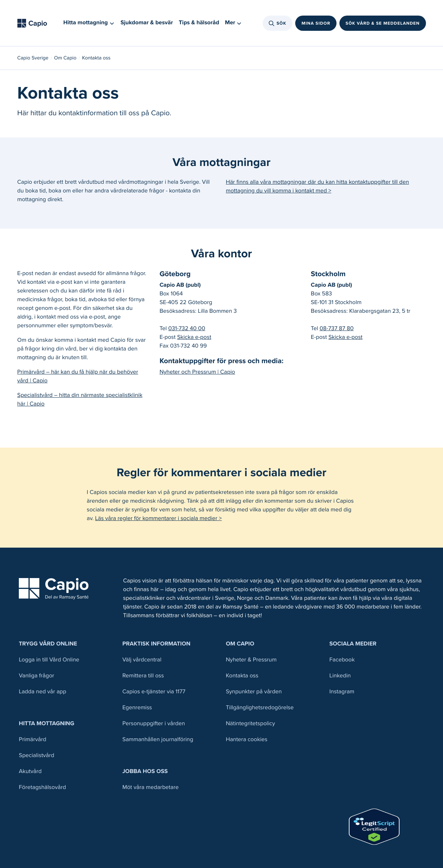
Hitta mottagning (47, 724)
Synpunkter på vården (254, 692)
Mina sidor (316, 23)
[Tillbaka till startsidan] (35, 23)
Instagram (342, 692)
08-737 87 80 (337, 329)
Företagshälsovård (42, 787)
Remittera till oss (143, 676)
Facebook (342, 660)
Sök (278, 23)
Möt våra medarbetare (151, 787)
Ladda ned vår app (43, 692)
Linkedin (340, 676)
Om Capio (65, 58)
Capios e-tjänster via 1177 (154, 692)
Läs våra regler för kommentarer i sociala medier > (159, 518)
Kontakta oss (242, 676)
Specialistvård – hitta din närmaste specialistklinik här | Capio (80, 400)
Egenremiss (137, 708)
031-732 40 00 (187, 329)
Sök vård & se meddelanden (383, 23)
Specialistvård (37, 755)
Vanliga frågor (37, 676)
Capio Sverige (33, 58)
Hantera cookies (247, 740)
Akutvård (30, 771)
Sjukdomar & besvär (147, 23)
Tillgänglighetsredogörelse (260, 708)
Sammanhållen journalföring (158, 740)
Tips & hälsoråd (199, 23)
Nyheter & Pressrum (251, 660)
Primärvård (33, 740)
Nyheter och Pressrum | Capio (197, 372)
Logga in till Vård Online (49, 660)
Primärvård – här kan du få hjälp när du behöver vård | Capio (78, 376)
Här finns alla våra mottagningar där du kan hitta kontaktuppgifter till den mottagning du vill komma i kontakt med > (318, 186)
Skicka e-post (194, 337)
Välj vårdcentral (142, 660)
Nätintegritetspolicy (251, 724)
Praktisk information (156, 644)
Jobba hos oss (145, 771)
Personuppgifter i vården (154, 724)
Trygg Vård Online (48, 644)
